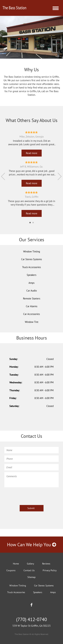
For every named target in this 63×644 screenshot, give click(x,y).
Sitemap (32, 577)
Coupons (11, 570)
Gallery (30, 564)
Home (16, 564)
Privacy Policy (50, 570)
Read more (32, 153)
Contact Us (29, 570)
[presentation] (30, 496)
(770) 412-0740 (32, 619)
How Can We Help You (32, 545)
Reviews (46, 564)
